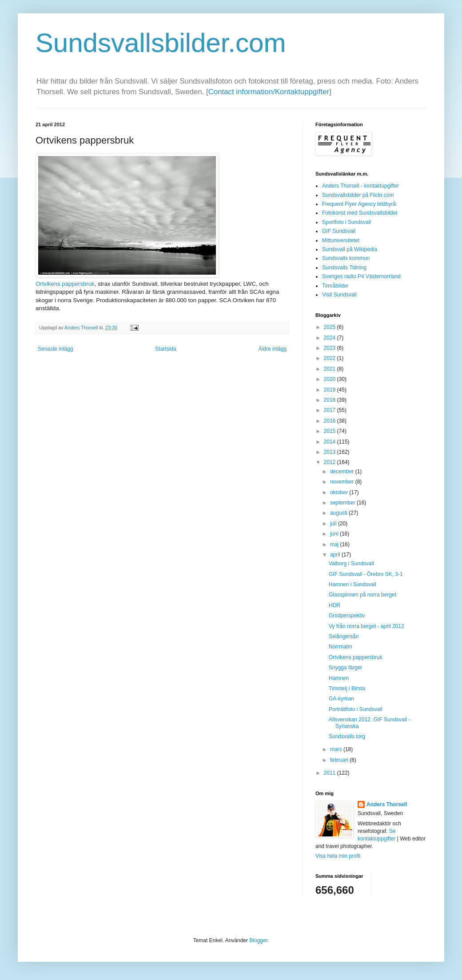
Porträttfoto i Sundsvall (356, 709)
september (343, 503)
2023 (331, 348)
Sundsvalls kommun (346, 258)
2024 (331, 338)
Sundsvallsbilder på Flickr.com (358, 195)
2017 (331, 410)
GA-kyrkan (341, 699)
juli (334, 524)
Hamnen (339, 678)
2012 (331, 462)
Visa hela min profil (338, 856)
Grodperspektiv (347, 616)
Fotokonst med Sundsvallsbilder (360, 213)
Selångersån (344, 636)
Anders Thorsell (82, 328)
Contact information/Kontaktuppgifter (269, 92)
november (343, 482)
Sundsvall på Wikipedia (350, 249)
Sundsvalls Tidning (344, 268)
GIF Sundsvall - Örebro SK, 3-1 (366, 574)
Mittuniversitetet (341, 240)
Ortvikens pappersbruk (65, 284)
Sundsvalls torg (347, 736)
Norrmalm (341, 647)
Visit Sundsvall (339, 295)
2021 (331, 369)
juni (335, 534)
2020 (331, 379)
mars (337, 749)
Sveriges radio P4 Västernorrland (361, 276)
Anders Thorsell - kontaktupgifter (360, 186)
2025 (331, 327)
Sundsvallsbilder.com (161, 43)
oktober (340, 492)
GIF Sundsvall (339, 231)
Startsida (165, 349)
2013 (331, 452)
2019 (331, 390)
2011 (331, 773)
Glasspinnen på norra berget (362, 595)
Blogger (258, 940)
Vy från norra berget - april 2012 (366, 626)
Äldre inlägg (273, 349)
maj (335, 544)
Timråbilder (335, 286)
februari (340, 760)
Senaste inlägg (55, 349)
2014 (331, 442)
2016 (331, 421)
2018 (331, 400)
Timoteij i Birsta (347, 688)
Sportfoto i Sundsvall (346, 222)
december (343, 472)
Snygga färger (345, 668)
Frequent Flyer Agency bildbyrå (359, 204)
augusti (339, 513)
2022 (331, 358)
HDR (335, 605)
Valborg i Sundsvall (351, 564)
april (336, 555)
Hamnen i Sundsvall (352, 584)
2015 (331, 431)
